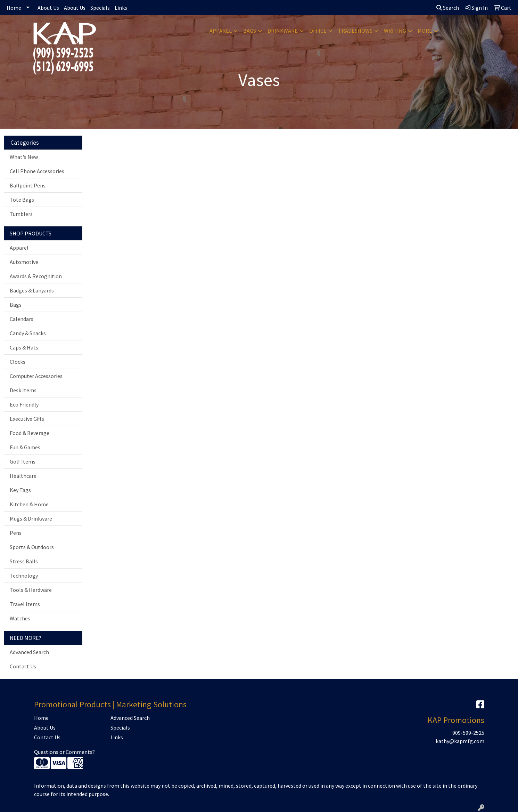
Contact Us (23, 666)
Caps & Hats (24, 347)
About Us (48, 8)
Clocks (18, 362)
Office (318, 31)
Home (14, 8)
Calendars (22, 319)
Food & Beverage (30, 433)
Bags (250, 31)
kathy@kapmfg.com (460, 741)
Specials (100, 8)
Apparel (221, 31)
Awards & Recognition (36, 276)
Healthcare (23, 476)
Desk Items (23, 390)
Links (121, 8)
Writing (395, 31)
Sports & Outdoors (32, 547)
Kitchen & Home (29, 504)
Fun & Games (25, 447)
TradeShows (355, 31)
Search (448, 8)
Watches (20, 618)
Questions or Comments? (64, 752)
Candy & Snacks (28, 333)
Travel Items (25, 604)
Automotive (24, 262)
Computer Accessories (36, 376)
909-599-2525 (468, 733)
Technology (24, 576)
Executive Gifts (27, 419)
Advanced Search (29, 652)
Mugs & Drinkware (31, 518)
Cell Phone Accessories (37, 171)
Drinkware (283, 31)
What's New (24, 157)
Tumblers (21, 214)
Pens (16, 533)
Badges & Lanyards (32, 290)
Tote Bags (22, 200)
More (425, 31)
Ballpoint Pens (28, 185)
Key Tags (20, 490)
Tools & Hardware (31, 590)
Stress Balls (24, 561)
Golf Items (23, 461)
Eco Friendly (24, 404)
